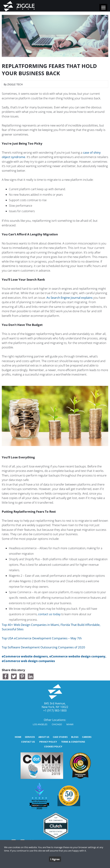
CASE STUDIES (60, 737)
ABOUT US (44, 737)
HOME (18, 737)
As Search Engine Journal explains (70, 298)
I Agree (55, 859)
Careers (87, 737)
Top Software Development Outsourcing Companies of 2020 (43, 647)
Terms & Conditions (73, 742)
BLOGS (75, 737)
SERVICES (30, 737)
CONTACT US (28, 742)
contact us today (49, 614)
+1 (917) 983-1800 (55, 710)
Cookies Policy (53, 747)
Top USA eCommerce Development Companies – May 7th (42, 638)
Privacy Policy (48, 742)
